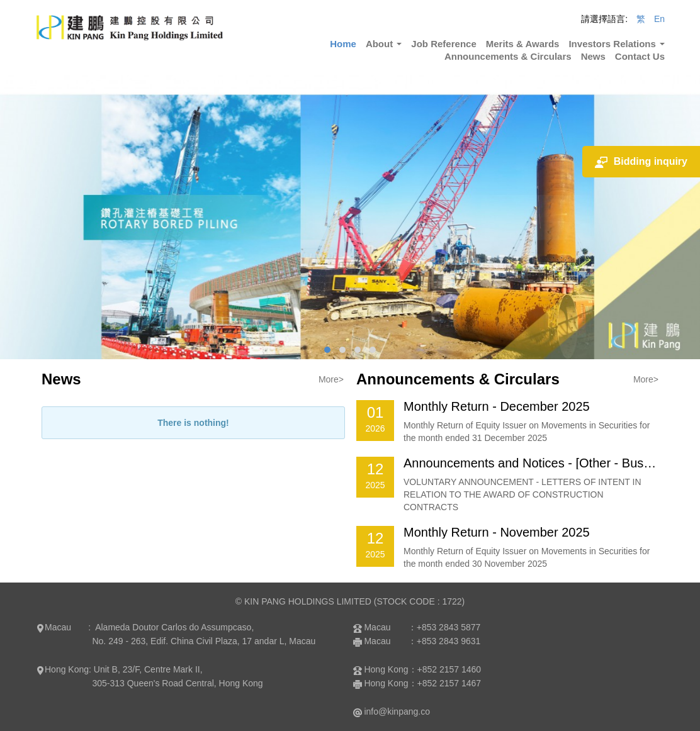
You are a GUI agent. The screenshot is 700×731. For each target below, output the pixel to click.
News (593, 56)
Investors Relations (617, 44)
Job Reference (443, 44)
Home (343, 44)
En (659, 19)
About (384, 44)
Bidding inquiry (641, 162)
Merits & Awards (523, 44)
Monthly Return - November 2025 (497, 532)
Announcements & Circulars (508, 56)
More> (331, 379)
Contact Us (640, 56)
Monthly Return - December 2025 (497, 406)
